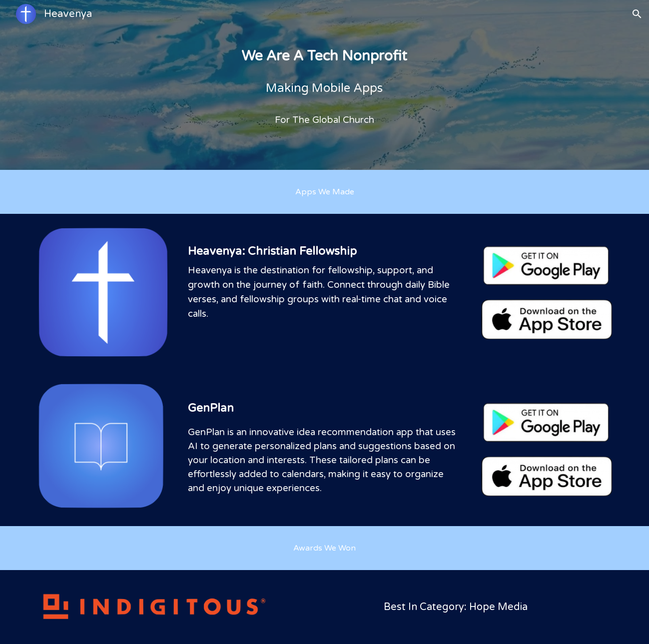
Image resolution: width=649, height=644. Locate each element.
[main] (325, 85)
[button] (637, 14)
